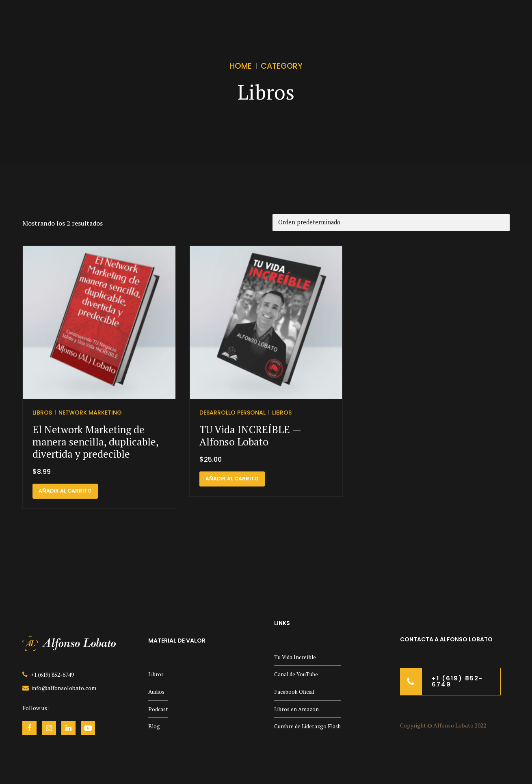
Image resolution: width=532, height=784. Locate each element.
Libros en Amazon (297, 709)
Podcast (159, 709)
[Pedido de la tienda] (391, 223)
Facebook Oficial (295, 692)
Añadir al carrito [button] (65, 491)
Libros (42, 412)
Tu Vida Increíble (296, 657)
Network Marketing (90, 412)
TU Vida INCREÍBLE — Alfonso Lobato (250, 435)
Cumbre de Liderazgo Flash (309, 726)
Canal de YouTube (297, 674)
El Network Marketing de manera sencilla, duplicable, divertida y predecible (95, 442)
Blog (154, 726)
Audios (157, 692)
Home (241, 66)
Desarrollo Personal (232, 412)
